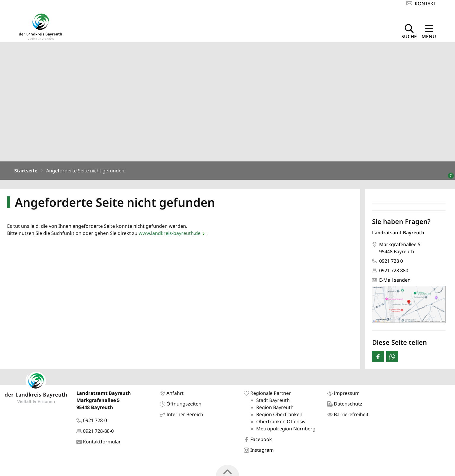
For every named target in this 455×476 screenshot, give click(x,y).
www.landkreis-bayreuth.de (170, 234)
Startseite (26, 172)
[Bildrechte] (448, 174)
